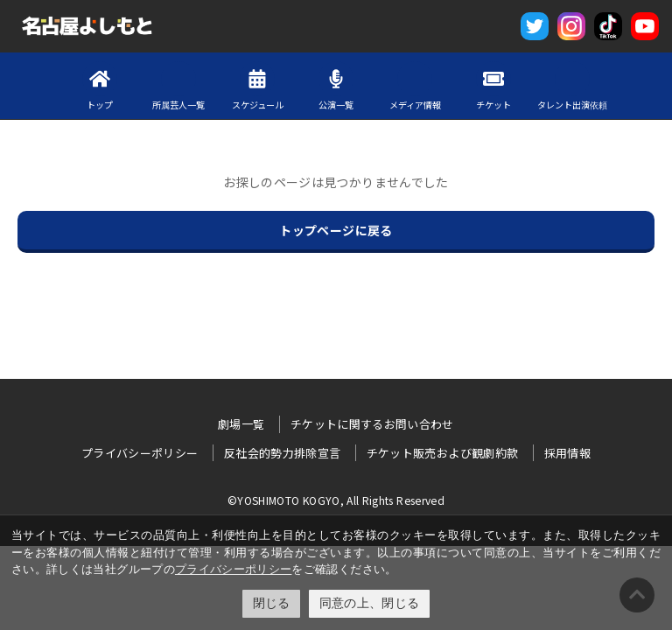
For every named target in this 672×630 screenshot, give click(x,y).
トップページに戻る (336, 230)
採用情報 (567, 453)
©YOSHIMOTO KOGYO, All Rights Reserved (336, 500)
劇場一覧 (241, 424)
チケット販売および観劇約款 (443, 453)
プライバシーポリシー (234, 569)
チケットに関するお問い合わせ (372, 424)
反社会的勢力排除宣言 (283, 453)
